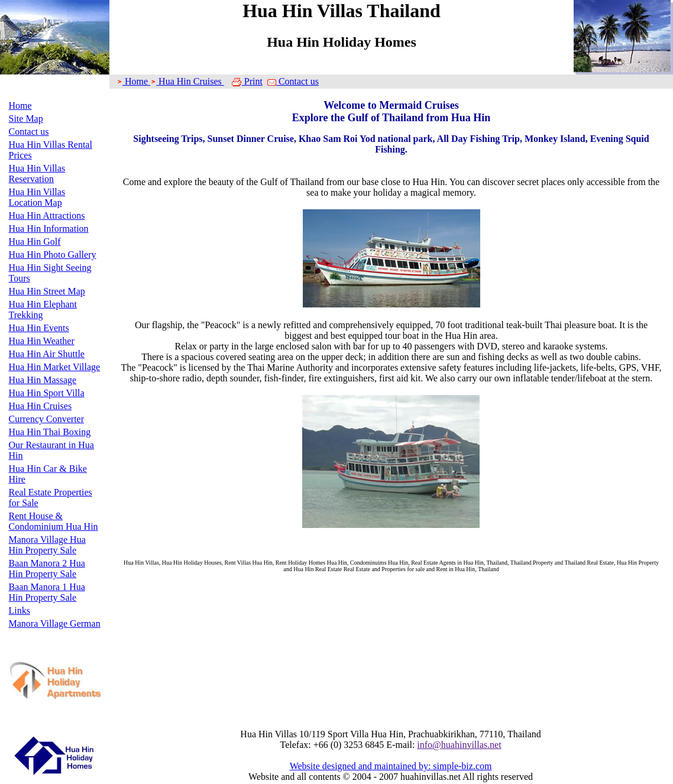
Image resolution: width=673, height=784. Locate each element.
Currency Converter (47, 419)
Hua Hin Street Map (47, 291)
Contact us (29, 132)
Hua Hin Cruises (41, 406)
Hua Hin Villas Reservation (37, 174)
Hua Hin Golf (35, 242)
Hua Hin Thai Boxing (50, 432)
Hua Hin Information (49, 229)
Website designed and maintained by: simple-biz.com (391, 766)
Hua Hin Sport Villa (47, 393)
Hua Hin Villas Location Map (37, 197)
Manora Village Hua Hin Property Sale (47, 545)
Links (20, 610)
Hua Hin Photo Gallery (53, 255)
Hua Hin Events (39, 328)
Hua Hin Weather (42, 341)
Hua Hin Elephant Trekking (43, 310)
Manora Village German (55, 623)
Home (20, 106)
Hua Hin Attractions (47, 216)
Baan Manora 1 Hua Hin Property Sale (47, 592)
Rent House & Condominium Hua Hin (54, 521)
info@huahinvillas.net (459, 745)
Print (247, 81)
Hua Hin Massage (43, 380)
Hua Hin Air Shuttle (47, 354)
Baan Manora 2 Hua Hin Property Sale (47, 568)
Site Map (26, 119)
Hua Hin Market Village (55, 367)
